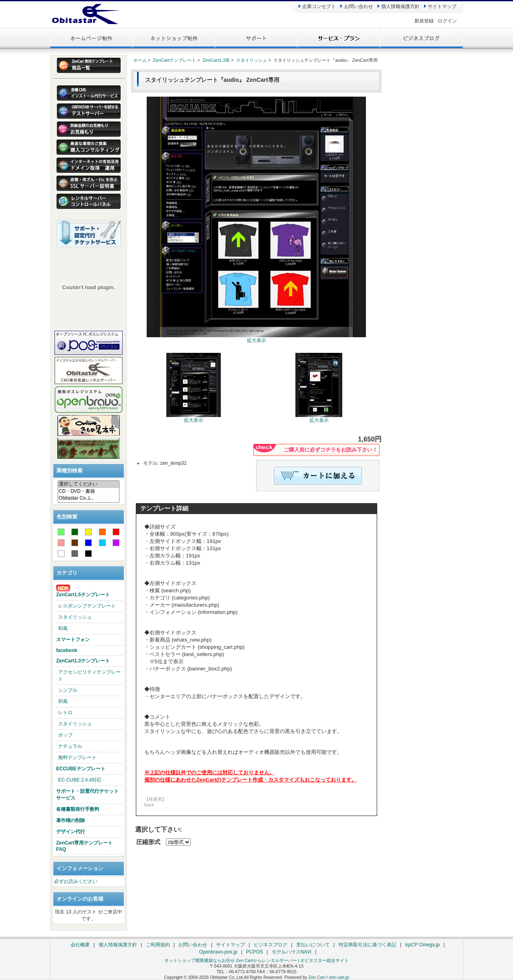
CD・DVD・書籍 (89, 492)
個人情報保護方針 (399, 6)
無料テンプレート (77, 757)
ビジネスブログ (271, 945)
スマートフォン (73, 640)
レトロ (65, 713)
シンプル (68, 690)
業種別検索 (70, 471)
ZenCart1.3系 (216, 60)
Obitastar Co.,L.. (89, 498)
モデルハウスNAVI (292, 952)
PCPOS (254, 952)
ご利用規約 (158, 945)
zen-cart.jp (339, 977)
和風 (63, 628)
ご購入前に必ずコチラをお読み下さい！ (331, 450)
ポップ (65, 735)
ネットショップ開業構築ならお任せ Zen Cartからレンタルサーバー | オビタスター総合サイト (257, 960)
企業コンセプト (317, 6)
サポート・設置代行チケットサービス (87, 795)
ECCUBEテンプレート (81, 769)
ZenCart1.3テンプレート (83, 661)
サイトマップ (440, 6)
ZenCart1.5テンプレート (83, 591)
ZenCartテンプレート (175, 60)
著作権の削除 (71, 820)
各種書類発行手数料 (78, 809)
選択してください (89, 484)
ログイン (447, 21)
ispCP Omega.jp (422, 945)
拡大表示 (194, 418)
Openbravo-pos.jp (218, 952)
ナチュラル (70, 746)
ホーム (140, 60)
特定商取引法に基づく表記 (368, 945)
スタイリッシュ (75, 617)
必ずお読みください (76, 881)
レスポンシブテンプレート (87, 606)
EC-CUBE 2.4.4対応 (80, 780)
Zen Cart (317, 977)
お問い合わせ (356, 6)
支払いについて (313, 945)
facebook (67, 650)
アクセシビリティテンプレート (89, 675)
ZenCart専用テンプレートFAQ (84, 846)
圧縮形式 (148, 842)
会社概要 (80, 945)
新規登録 (424, 21)
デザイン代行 (71, 832)
